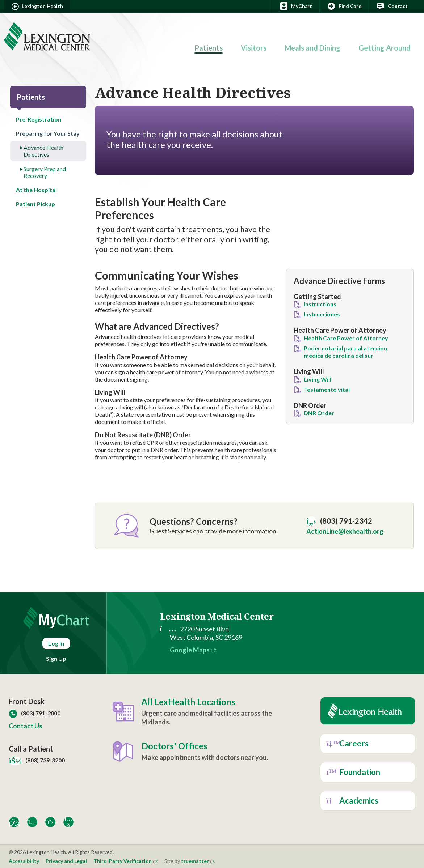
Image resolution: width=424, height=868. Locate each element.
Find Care (344, 6)
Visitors (254, 48)
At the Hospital (36, 190)
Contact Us (26, 726)
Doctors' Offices (175, 746)
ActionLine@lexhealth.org (345, 531)
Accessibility (24, 861)
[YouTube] (68, 822)
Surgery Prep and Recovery (45, 172)
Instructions (320, 304)
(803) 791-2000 (35, 713)
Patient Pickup (35, 204)
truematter (198, 861)
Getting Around (385, 48)
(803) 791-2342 (339, 521)
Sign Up (56, 658)
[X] (50, 822)
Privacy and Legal (66, 861)
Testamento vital (327, 389)
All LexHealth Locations (188, 702)
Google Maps (193, 650)
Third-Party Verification (126, 861)
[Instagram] (32, 822)
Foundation (353, 772)
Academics (352, 801)
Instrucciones (322, 314)
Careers (347, 743)
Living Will (318, 379)
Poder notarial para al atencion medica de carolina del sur (345, 352)
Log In (56, 643)
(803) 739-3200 (37, 760)
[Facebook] (14, 822)
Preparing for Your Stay (48, 133)
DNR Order (319, 413)
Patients (209, 48)
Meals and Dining (312, 48)
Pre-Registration (39, 119)
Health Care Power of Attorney (346, 338)
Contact (392, 6)
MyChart (296, 6)
